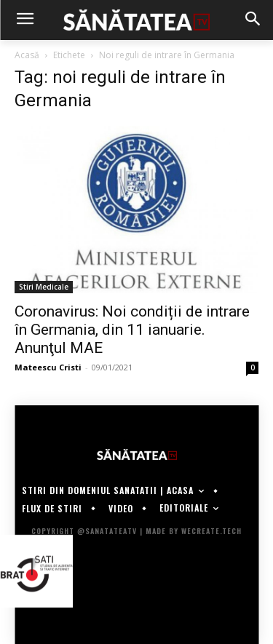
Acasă (27, 55)
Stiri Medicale (44, 287)
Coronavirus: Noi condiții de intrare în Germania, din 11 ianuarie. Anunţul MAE (132, 330)
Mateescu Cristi (48, 367)
